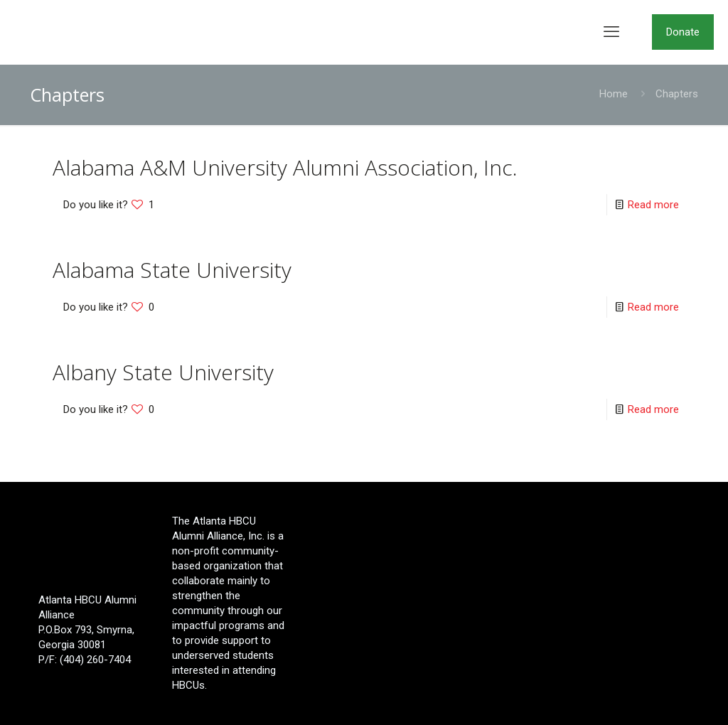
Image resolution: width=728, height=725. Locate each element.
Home (614, 94)
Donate (683, 32)
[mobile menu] (611, 32)
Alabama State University (172, 270)
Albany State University (163, 372)
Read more (653, 205)
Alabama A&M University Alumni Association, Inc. (285, 167)
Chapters (677, 94)
